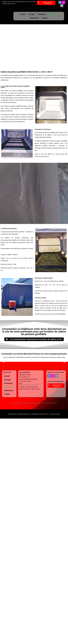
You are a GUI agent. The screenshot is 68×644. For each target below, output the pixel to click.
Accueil (23, 14)
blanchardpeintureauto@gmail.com (30, 385)
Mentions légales (16, 403)
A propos (32, 14)
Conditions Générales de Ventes (31, 403)
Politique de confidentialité (49, 403)
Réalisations (34, 18)
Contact (45, 18)
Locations (53, 14)
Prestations (42, 14)
